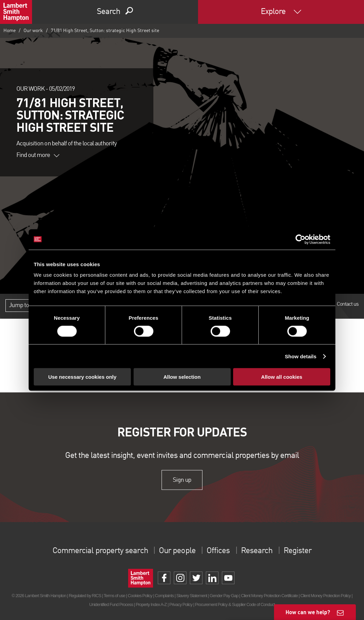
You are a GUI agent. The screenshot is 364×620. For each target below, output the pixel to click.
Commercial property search (100, 551)
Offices (218, 551)
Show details (301, 356)
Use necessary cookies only (82, 377)
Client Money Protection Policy (325, 596)
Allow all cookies (282, 377)
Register (297, 551)
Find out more (38, 155)
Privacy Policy (181, 604)
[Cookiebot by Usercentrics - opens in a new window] (300, 239)
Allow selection (182, 377)
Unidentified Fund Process (111, 604)
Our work (33, 31)
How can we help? (308, 612)
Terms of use (114, 596)
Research (256, 551)
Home (10, 31)
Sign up (182, 480)
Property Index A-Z (151, 604)
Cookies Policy (140, 596)
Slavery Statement (192, 596)
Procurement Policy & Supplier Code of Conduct (235, 604)
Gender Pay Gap (224, 596)
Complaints (164, 596)
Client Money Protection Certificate (269, 596)
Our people (177, 551)
